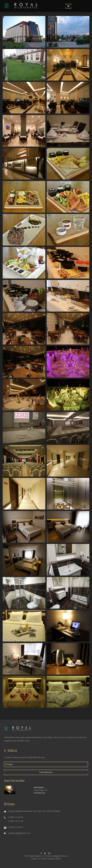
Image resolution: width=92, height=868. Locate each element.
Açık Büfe (68, 263)
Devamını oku (40, 793)
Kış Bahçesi (24, 329)
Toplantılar (24, 428)
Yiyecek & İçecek (68, 164)
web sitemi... (39, 787)
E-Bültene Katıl (46, 772)
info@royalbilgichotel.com (19, 833)
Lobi (68, 65)
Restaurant (24, 131)
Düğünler (68, 362)
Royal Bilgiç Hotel (24, 32)
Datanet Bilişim (54, 859)
